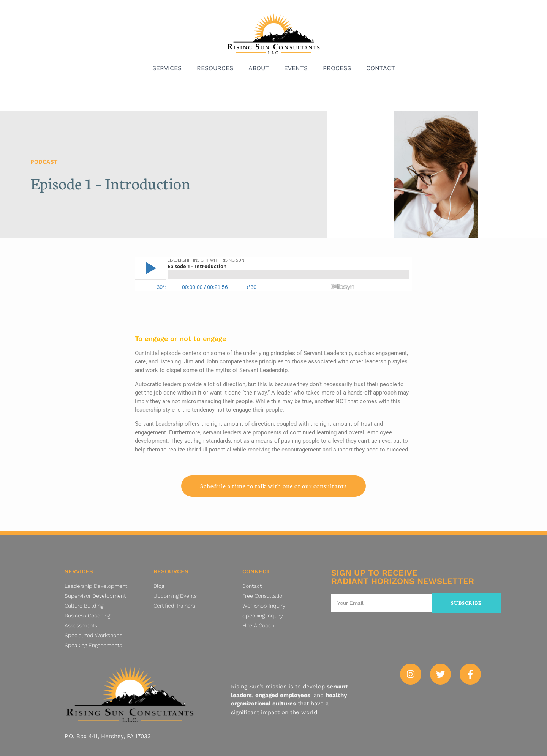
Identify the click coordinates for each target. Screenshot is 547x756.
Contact (381, 68)
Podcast (44, 162)
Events (296, 68)
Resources (215, 68)
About (259, 68)
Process (337, 68)
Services (167, 68)
